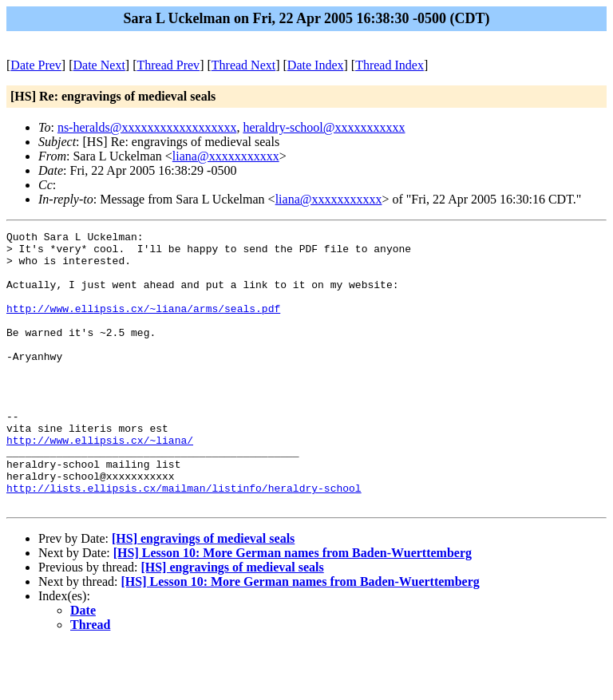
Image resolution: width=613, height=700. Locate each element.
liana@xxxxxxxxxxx (226, 156)
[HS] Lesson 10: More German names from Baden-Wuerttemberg (293, 608)
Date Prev (36, 65)
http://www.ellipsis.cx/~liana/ (100, 483)
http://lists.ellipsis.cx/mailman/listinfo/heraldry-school (184, 540)
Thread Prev (168, 65)
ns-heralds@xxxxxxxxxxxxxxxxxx (147, 127)
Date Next (99, 65)
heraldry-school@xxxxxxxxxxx (324, 127)
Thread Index (390, 65)
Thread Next (243, 65)
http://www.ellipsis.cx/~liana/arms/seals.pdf (143, 325)
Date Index (316, 65)
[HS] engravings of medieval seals (203, 593)
